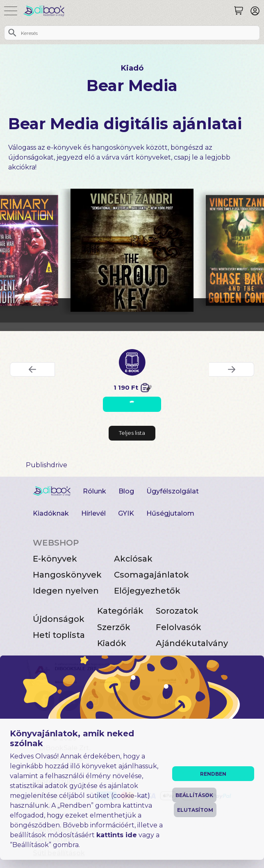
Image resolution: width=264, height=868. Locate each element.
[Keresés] (239, 11)
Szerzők (114, 627)
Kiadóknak (51, 513)
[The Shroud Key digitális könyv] (132, 250)
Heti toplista (59, 635)
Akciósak (133, 559)
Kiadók (112, 643)
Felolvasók (179, 627)
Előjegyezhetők (147, 591)
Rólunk (94, 491)
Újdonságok (59, 619)
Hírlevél (93, 513)
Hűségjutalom (170, 513)
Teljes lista (132, 433)
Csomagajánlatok (151, 575)
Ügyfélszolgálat (173, 491)
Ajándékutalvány (192, 643)
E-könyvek (55, 559)
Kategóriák (120, 611)
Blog (126, 491)
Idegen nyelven (66, 591)
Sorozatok (177, 611)
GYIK (126, 513)
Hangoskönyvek (67, 575)
